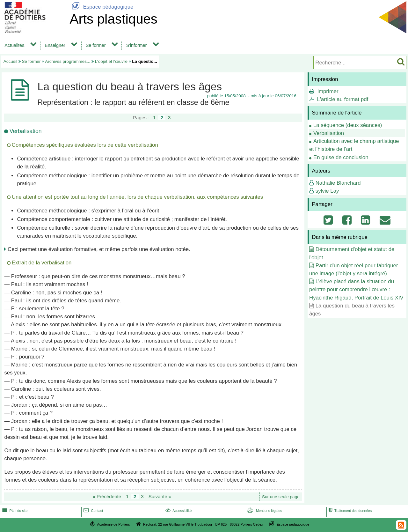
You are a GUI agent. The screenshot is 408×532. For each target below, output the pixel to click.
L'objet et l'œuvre (111, 61)
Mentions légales (264, 511)
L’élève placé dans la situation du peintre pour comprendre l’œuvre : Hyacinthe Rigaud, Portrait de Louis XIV (356, 289)
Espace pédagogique (101, 7)
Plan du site (14, 511)
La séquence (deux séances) (348, 125)
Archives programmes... (68, 61)
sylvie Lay (327, 191)
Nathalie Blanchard (338, 183)
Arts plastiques (113, 19)
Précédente (107, 496)
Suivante (160, 496)
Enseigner (55, 45)
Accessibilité (178, 511)
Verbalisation (329, 133)
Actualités (14, 45)
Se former (96, 45)
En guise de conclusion (341, 157)
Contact (93, 511)
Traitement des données (350, 511)
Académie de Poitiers (113, 524)
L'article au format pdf (342, 99)
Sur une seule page (281, 497)
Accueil (10, 61)
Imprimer (328, 91)
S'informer (137, 45)
